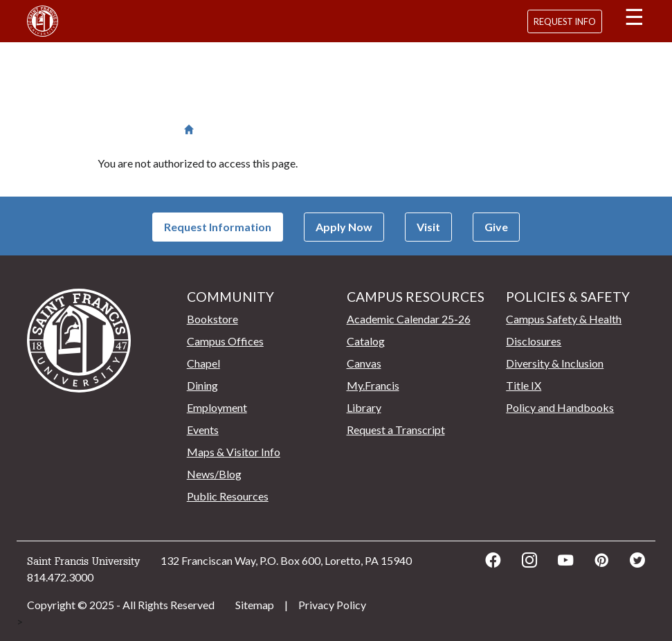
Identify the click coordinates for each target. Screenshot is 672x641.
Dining (202, 385)
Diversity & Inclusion (555, 363)
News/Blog (214, 474)
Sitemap (255, 605)
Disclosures (534, 341)
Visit (428, 227)
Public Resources (228, 496)
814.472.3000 (60, 577)
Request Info (565, 21)
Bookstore (212, 319)
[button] (634, 19)
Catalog (366, 341)
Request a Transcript (396, 430)
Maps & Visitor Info (234, 452)
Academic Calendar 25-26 (409, 319)
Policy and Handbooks (560, 407)
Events (203, 430)
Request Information (218, 227)
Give (496, 227)
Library (364, 407)
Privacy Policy (332, 605)
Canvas (364, 363)
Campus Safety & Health (564, 319)
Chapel (203, 363)
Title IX (524, 385)
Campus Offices (225, 341)
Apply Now (344, 227)
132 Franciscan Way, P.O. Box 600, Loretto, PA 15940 (286, 560)
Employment (217, 407)
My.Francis (373, 385)
